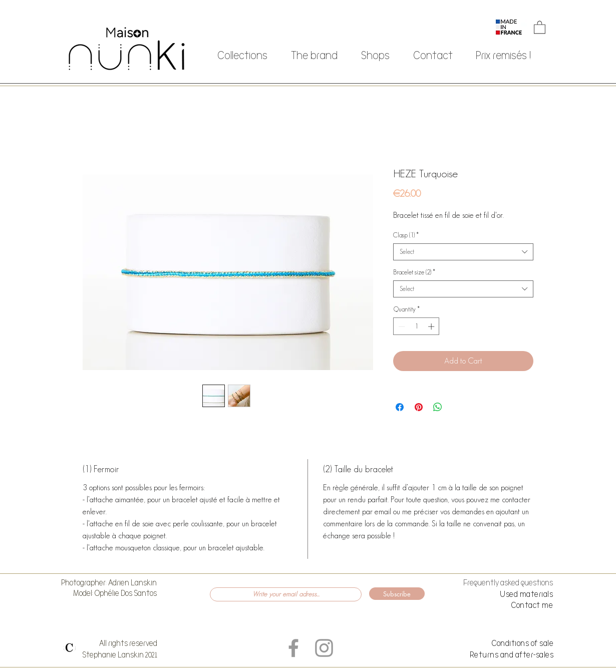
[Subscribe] (397, 594)
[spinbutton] (416, 326)
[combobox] (463, 252)
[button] (540, 27)
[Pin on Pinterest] (419, 407)
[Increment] (432, 326)
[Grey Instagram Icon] (324, 648)
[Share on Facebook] (400, 407)
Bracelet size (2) (414, 272)
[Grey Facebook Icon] (293, 648)
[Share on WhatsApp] (438, 407)
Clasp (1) (406, 235)
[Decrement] (401, 326)
